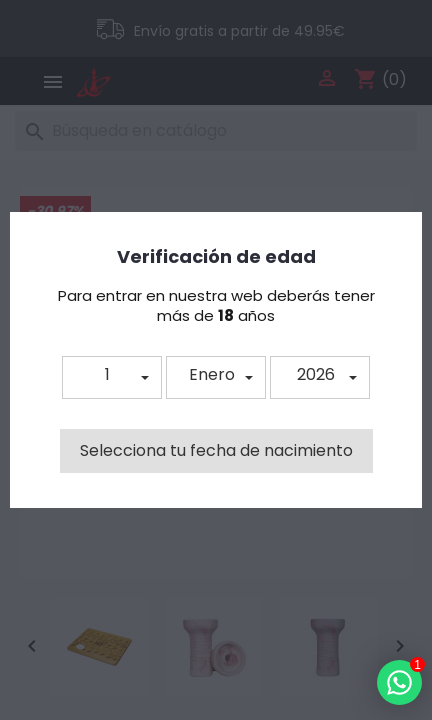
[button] (112, 377)
